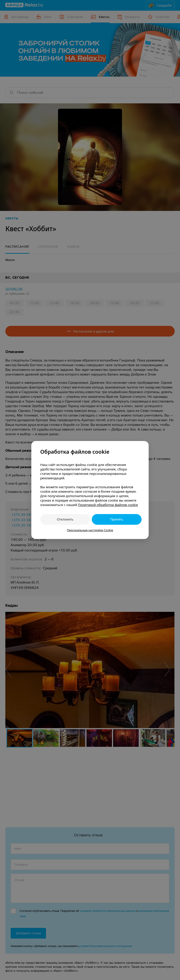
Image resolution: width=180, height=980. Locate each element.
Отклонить (65, 519)
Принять (117, 519)
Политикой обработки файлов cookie (108, 505)
